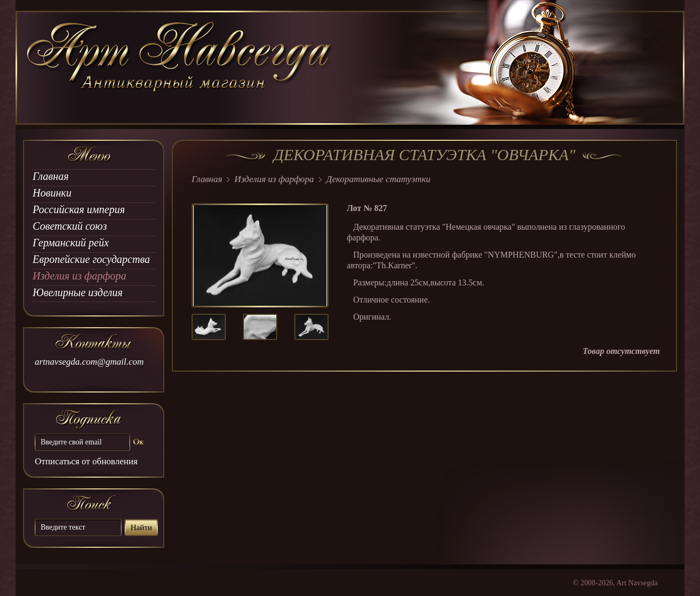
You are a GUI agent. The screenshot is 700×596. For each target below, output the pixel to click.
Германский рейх (71, 243)
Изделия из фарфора (79, 276)
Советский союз (70, 226)
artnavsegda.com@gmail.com (89, 362)
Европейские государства (91, 259)
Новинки (52, 193)
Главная (51, 176)
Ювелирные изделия (78, 292)
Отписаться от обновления (86, 461)
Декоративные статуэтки (379, 179)
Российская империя (79, 209)
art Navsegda (180, 68)
